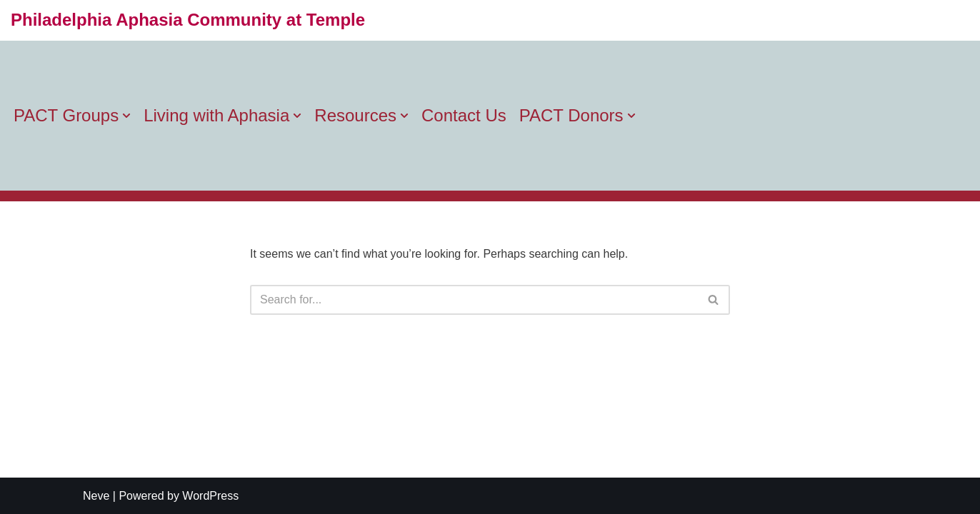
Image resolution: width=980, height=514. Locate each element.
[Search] (474, 300)
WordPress (210, 496)
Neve (96, 496)
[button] (126, 116)
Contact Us (464, 115)
